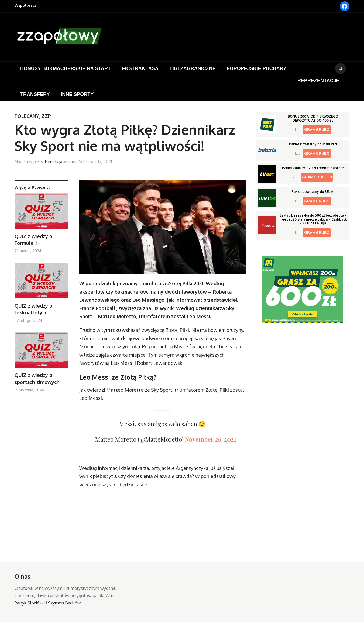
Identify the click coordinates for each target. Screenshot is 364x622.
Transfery (35, 94)
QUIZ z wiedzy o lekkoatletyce (33, 309)
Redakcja (54, 161)
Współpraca (26, 5)
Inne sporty (77, 94)
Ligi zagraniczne (193, 68)
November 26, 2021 (211, 439)
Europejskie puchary (257, 68)
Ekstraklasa (140, 68)
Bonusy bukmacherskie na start (66, 68)
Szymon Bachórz (64, 603)
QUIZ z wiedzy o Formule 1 (33, 240)
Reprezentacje (318, 81)
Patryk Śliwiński (30, 603)
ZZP (46, 116)
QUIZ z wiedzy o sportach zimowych (37, 378)
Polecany (27, 116)
